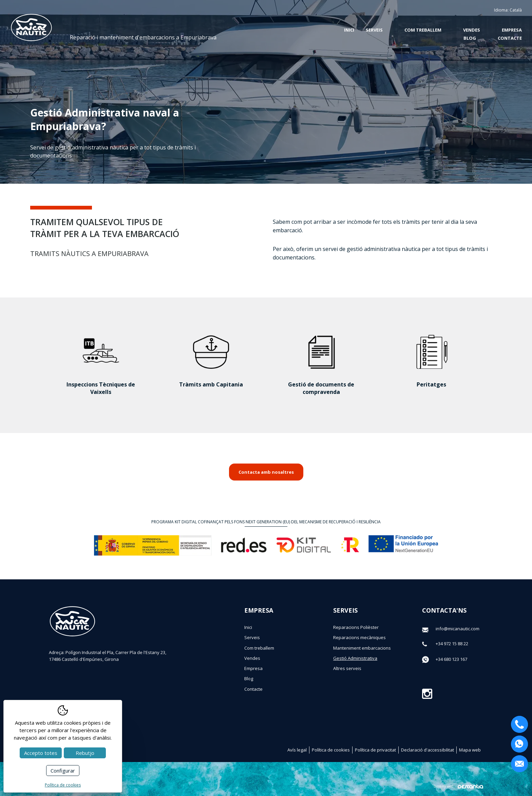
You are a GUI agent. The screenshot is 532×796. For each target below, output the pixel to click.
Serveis (252, 637)
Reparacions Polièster (356, 627)
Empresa (512, 30)
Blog (470, 38)
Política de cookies (331, 750)
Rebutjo (85, 753)
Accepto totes (41, 753)
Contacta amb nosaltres (266, 472)
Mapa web (470, 750)
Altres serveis (347, 668)
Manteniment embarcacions (362, 648)
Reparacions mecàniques (359, 637)
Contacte (510, 38)
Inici (349, 30)
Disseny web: (458, 786)
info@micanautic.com (458, 629)
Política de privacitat (375, 750)
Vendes (472, 30)
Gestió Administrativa (355, 658)
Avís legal (297, 750)
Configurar (63, 771)
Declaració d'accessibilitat (427, 750)
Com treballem (423, 30)
